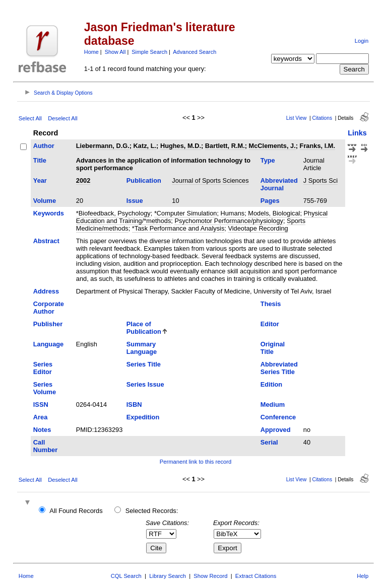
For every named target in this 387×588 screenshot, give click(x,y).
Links (357, 133)
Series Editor (43, 368)
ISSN (41, 405)
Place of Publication (144, 328)
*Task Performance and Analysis (178, 228)
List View (297, 118)
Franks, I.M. (317, 146)
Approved (276, 430)
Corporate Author (49, 308)
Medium (273, 405)
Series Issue (145, 384)
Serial (269, 442)
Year (40, 180)
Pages (270, 201)
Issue (135, 201)
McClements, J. (272, 146)
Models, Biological (274, 213)
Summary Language (142, 348)
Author (44, 146)
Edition (271, 384)
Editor (270, 324)
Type (268, 160)
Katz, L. (145, 146)
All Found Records (76, 511)
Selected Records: (152, 511)
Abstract (46, 241)
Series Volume (45, 388)
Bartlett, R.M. (225, 146)
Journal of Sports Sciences (210, 180)
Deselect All (62, 118)
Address (46, 291)
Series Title (144, 364)
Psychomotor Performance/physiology (229, 221)
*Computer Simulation (185, 213)
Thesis (271, 304)
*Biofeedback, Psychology (113, 213)
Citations (322, 118)
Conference (278, 417)
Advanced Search (195, 52)
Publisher (48, 324)
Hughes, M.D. (181, 146)
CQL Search (126, 576)
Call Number (45, 446)
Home (91, 52)
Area (40, 417)
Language (48, 344)
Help (363, 576)
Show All (115, 52)
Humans (233, 213)
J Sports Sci (320, 180)
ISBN (134, 405)
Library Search (168, 576)
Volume (45, 201)
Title (40, 160)
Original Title (273, 348)
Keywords (49, 213)
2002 (83, 180)
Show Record (210, 576)
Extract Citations (256, 576)
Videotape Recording (258, 228)
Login (362, 41)
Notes (42, 430)
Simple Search (149, 52)
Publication (144, 180)
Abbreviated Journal (279, 184)
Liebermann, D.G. (103, 146)
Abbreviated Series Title (279, 368)
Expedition (143, 417)
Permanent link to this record (196, 462)
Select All (30, 118)
